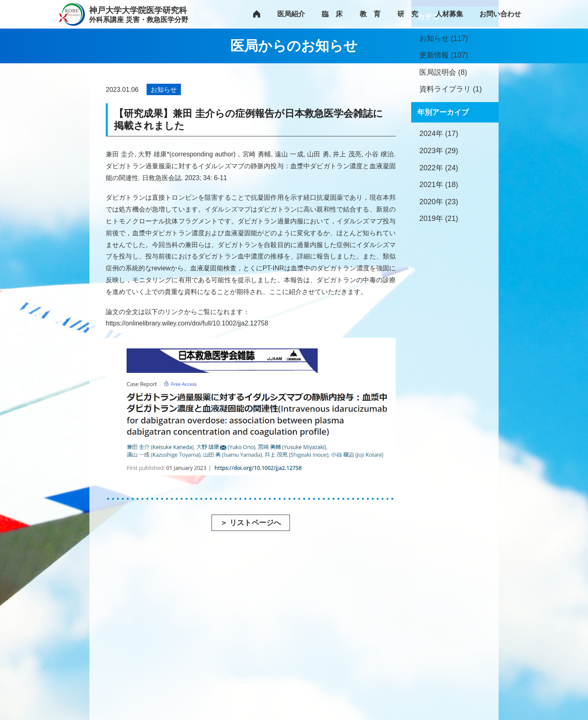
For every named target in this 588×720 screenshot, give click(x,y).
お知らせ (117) (444, 115)
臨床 (336, 14)
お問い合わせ (500, 14)
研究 (411, 14)
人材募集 (449, 14)
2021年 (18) (439, 261)
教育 (374, 14)
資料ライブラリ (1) (451, 166)
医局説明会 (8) (443, 149)
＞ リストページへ (251, 523)
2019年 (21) (439, 295)
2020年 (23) (439, 279)
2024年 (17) (439, 210)
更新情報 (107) (444, 132)
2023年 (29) (439, 227)
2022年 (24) (439, 245)
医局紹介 (291, 14)
